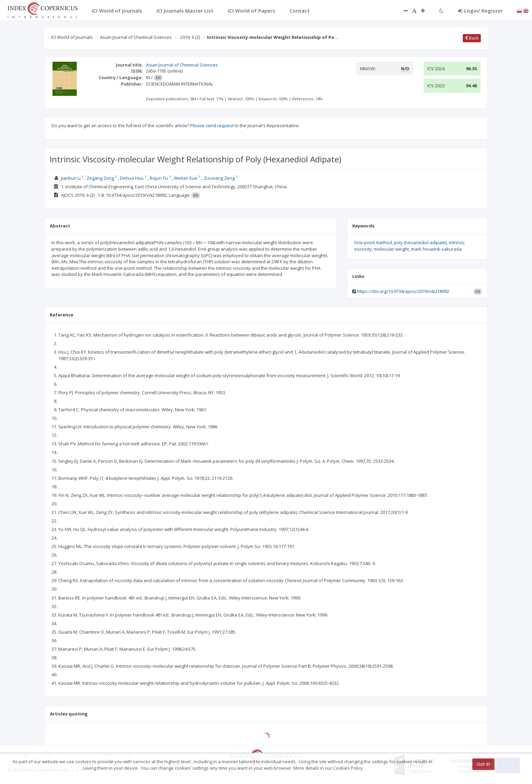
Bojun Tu (159, 178)
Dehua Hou (132, 178)
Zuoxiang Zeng (219, 178)
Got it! (483, 764)
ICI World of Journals (72, 37)
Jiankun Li (71, 178)
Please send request (212, 125)
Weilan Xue (186, 178)
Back (472, 38)
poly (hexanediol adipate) (420, 242)
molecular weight (391, 249)
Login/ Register (480, 11)
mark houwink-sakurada (436, 249)
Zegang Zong (100, 178)
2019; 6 (190, 37)
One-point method (373, 242)
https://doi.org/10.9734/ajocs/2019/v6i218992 (403, 291)
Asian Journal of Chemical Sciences (136, 37)
